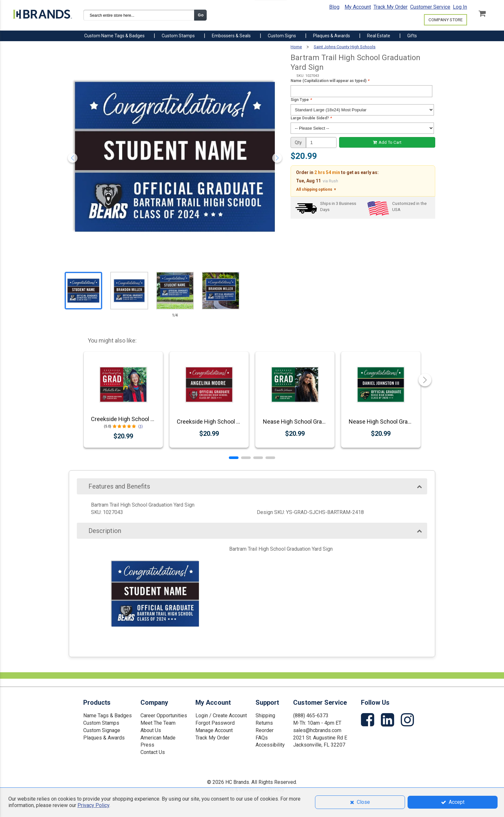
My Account (358, 7)
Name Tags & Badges (108, 716)
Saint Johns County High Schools (345, 47)
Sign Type (301, 100)
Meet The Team (158, 723)
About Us (151, 730)
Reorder (265, 730)
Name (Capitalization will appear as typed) (330, 81)
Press (147, 745)
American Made (158, 738)
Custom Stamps (101, 723)
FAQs (262, 738)
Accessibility (270, 745)
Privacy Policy (93, 805)
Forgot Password (215, 723)
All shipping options (316, 190)
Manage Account (214, 730)
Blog (334, 7)
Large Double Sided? (311, 118)
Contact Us (153, 752)
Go (201, 15)
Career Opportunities (164, 716)
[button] (234, 458)
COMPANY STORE (446, 20)
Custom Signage (102, 730)
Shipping (265, 716)
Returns (264, 723)
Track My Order (391, 7)
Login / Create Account (221, 716)
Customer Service (430, 7)
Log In (460, 7)
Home (296, 47)
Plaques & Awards (104, 738)
